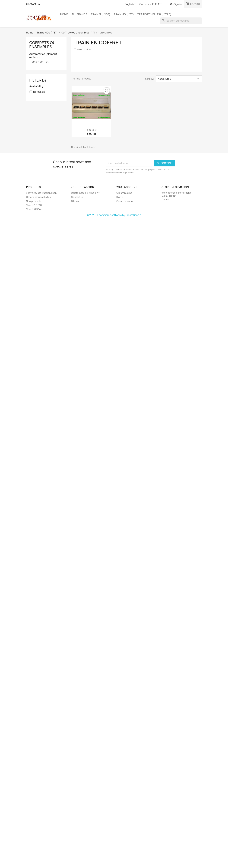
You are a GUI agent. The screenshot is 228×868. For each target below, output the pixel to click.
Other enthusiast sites (38, 197)
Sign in (120, 197)
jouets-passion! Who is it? (85, 193)
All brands (79, 14)
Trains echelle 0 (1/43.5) (154, 14)
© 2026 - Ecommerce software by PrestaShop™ (114, 215)
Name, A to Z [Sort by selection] (179, 79)
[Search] (181, 21)
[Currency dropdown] (158, 4)
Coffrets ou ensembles (43, 45)
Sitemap (76, 201)
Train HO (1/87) (124, 14)
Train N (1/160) (101, 14)
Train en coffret (39, 62)
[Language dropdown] (131, 4)
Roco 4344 (91, 130)
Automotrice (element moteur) (43, 56)
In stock (39, 92)
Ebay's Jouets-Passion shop (41, 193)
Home (64, 14)
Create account (125, 201)
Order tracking (124, 193)
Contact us (33, 4)
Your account (127, 187)
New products (34, 201)
